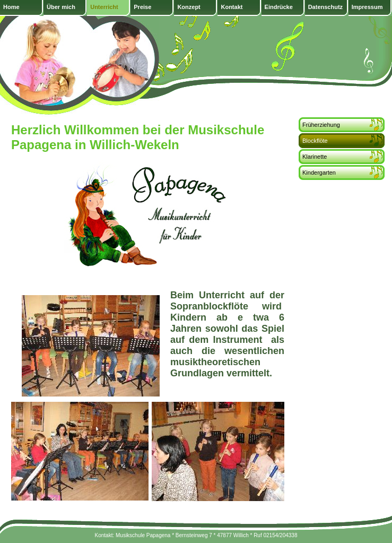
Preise (142, 7)
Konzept (189, 7)
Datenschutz (325, 7)
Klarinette (315, 157)
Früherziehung (321, 125)
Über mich (61, 7)
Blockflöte (315, 141)
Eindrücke (279, 7)
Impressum (367, 7)
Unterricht (104, 7)
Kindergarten (319, 173)
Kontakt (232, 7)
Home (11, 7)
